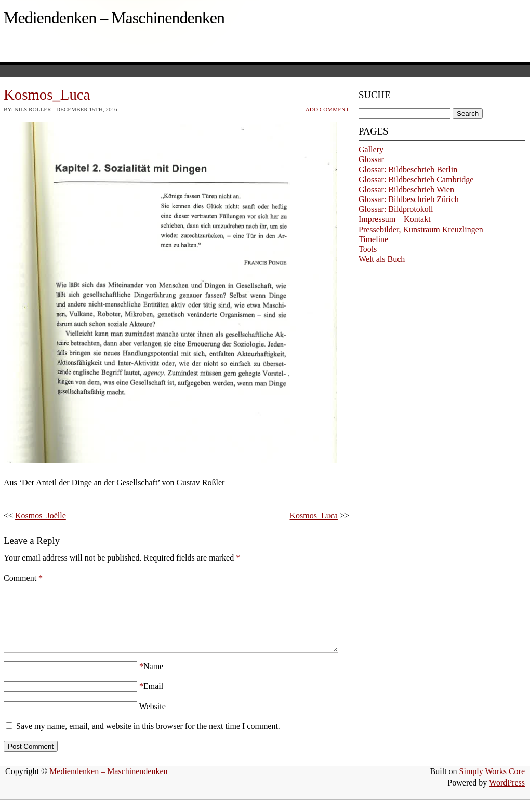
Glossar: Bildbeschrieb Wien (406, 189)
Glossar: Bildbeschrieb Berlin (408, 170)
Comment (23, 578)
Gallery (371, 149)
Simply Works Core (492, 784)
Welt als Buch (382, 259)
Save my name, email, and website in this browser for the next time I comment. (148, 738)
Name (153, 679)
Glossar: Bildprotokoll (396, 209)
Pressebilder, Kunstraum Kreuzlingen (421, 229)
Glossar (371, 159)
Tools (368, 249)
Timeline (373, 239)
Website (153, 719)
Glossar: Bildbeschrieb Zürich (409, 199)
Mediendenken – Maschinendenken (114, 18)
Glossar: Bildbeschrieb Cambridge (416, 179)
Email (153, 698)
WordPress (507, 795)
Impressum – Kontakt (395, 219)
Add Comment (327, 109)
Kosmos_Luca (314, 516)
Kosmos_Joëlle (41, 516)
